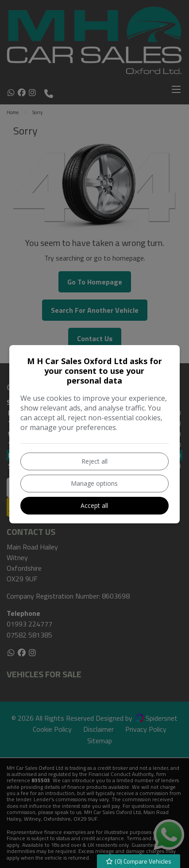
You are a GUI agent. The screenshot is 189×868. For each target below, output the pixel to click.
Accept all (94, 505)
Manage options (94, 483)
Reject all (94, 461)
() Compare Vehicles (139, 861)
